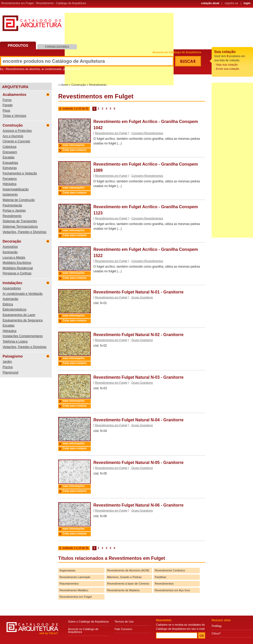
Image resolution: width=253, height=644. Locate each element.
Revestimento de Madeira (123, 590)
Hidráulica (9, 184)
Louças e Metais (14, 258)
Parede (8, 105)
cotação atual (210, 3)
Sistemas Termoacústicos (20, 227)
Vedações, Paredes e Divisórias (24, 232)
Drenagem (10, 152)
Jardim (7, 362)
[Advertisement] (232, 160)
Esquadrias (10, 163)
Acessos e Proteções (17, 131)
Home (64, 85)
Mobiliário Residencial (18, 268)
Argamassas (67, 570)
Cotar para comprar (75, 150)
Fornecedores (57, 47)
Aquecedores (12, 288)
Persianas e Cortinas (17, 273)
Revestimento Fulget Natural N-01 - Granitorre (139, 292)
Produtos (18, 45)
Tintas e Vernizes (14, 116)
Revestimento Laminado (75, 577)
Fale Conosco (123, 629)
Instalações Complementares (23, 336)
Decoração (12, 241)
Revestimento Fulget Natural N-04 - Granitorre (139, 420)
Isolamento (10, 195)
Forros (7, 100)
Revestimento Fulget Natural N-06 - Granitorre (139, 505)
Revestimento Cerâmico (170, 570)
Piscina (8, 367)
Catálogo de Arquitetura (32, 25)
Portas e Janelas (14, 211)
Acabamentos (14, 95)
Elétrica (8, 304)
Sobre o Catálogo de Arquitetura (88, 622)
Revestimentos (164, 584)
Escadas (9, 157)
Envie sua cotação (228, 69)
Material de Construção (19, 200)
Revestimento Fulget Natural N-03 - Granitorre (139, 377)
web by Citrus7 (49, 633)
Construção (13, 125)
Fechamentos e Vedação (20, 173)
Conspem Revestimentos (147, 133)
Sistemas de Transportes (20, 221)
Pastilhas (161, 577)
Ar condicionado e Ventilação (23, 294)
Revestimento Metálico (74, 590)
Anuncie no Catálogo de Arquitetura (177, 52)
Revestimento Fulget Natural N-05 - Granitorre (139, 463)
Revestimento (12, 216)
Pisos (6, 111)
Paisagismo (13, 356)
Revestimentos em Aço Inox (172, 590)
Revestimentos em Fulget (111, 133)
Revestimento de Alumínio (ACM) (128, 570)
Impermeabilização (16, 189)
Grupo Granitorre (142, 297)
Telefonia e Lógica (15, 342)
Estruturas (10, 168)
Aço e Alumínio (13, 136)
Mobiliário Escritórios (17, 263)
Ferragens (10, 179)
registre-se (232, 3)
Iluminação (10, 252)
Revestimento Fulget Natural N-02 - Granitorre (139, 335)
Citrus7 (216, 633)
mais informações (74, 145)
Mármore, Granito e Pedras (124, 577)
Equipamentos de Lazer (19, 315)
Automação (10, 299)
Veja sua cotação (227, 65)
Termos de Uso (124, 622)
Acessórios (10, 247)
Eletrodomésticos (14, 309)
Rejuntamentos (69, 584)
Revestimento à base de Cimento (128, 584)
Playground (10, 373)
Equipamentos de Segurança (23, 320)
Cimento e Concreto (16, 141)
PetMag (217, 626)
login (247, 3)
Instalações (12, 283)
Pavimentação (12, 205)
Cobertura (9, 147)
